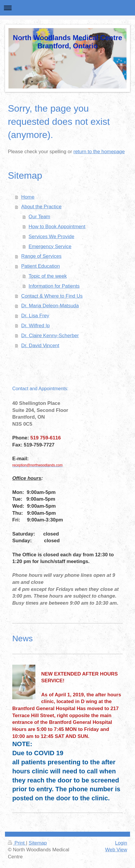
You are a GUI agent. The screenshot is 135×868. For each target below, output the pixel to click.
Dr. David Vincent (40, 346)
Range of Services (41, 256)
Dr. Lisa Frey (35, 316)
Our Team (39, 217)
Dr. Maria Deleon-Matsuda (50, 306)
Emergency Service (50, 247)
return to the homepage (99, 152)
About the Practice (41, 207)
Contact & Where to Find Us (52, 296)
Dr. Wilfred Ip (36, 326)
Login (121, 843)
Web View (116, 850)
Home (28, 197)
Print (17, 843)
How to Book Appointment (57, 227)
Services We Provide (51, 237)
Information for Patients (54, 286)
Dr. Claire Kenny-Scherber (50, 336)
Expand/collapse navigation (67, 8)
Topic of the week (48, 276)
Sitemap (38, 843)
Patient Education (41, 266)
